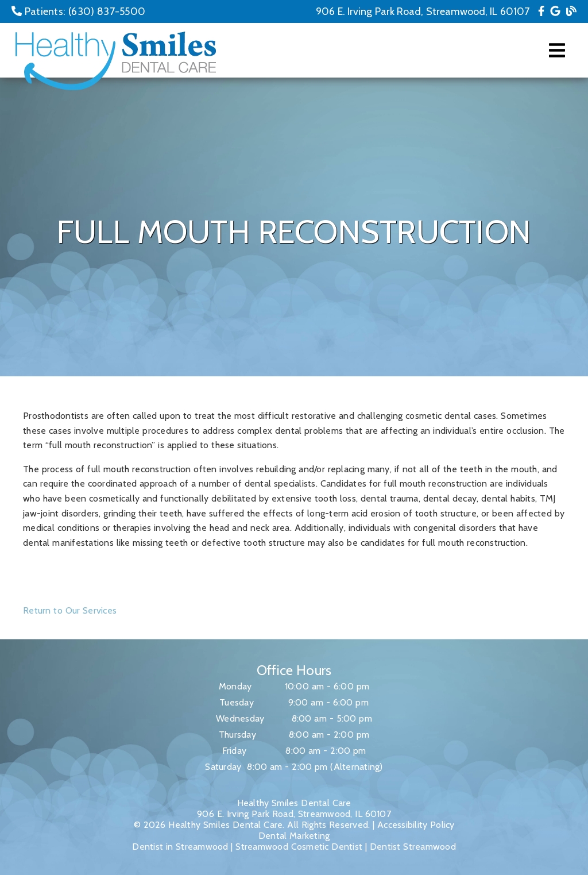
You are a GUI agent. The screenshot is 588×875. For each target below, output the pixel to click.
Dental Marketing (294, 836)
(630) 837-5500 (107, 11)
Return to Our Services (70, 610)
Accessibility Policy (416, 825)
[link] (541, 11)
